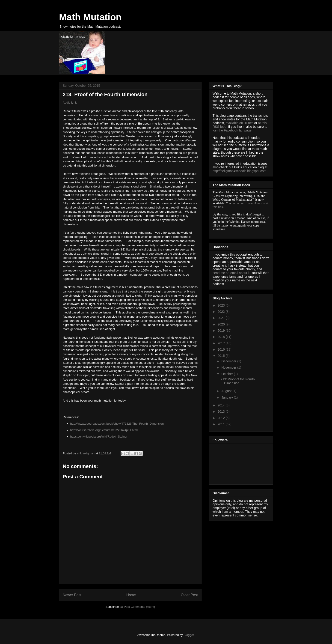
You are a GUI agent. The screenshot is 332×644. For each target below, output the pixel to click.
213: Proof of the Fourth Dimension (238, 381)
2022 (222, 312)
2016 (222, 349)
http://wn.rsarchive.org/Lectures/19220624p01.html (104, 430)
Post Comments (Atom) (139, 607)
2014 (222, 405)
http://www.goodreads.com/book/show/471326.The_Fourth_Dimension (117, 424)
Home (131, 595)
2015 (222, 356)
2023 (222, 305)
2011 (222, 424)
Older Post (189, 595)
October (228, 374)
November (229, 367)
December (229, 361)
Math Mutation (90, 17)
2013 (222, 411)
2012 (222, 418)
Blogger (189, 635)
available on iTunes (240, 123)
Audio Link (70, 103)
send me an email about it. (231, 273)
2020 (222, 324)
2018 (222, 337)
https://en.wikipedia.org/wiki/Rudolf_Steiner (99, 437)
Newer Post (72, 595)
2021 (222, 318)
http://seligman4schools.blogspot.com (239, 171)
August (227, 391)
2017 (222, 343)
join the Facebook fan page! (233, 130)
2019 (222, 331)
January (228, 397)
